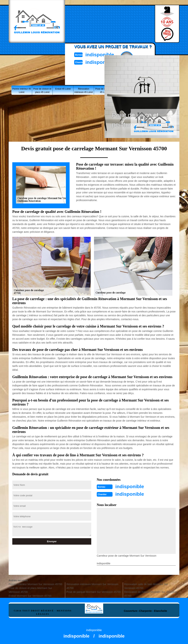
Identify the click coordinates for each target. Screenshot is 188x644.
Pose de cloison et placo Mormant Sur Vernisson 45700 (30, 590)
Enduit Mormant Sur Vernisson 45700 (30, 595)
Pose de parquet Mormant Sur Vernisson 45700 (94, 592)
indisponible (102, 54)
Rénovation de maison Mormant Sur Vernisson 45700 (151, 593)
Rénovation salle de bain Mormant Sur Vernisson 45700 (146, 586)
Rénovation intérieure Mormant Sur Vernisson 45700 (92, 586)
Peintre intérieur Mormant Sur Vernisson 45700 (35, 584)
